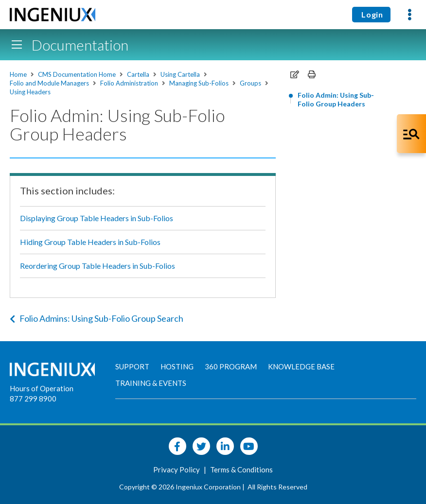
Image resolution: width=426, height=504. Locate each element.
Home (18, 74)
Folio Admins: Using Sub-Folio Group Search (97, 318)
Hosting (177, 366)
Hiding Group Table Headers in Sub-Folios (90, 242)
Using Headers (30, 92)
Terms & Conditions (241, 469)
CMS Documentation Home (77, 74)
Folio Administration (129, 83)
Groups (250, 83)
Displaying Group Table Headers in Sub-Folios (97, 218)
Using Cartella (180, 74)
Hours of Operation (42, 388)
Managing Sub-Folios (199, 83)
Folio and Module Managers (49, 83)
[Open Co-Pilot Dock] (411, 134)
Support (132, 366)
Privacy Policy (177, 469)
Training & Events (151, 383)
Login (371, 14)
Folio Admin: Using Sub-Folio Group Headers (336, 99)
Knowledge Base (301, 366)
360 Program (231, 366)
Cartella (138, 74)
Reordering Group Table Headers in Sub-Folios (98, 266)
